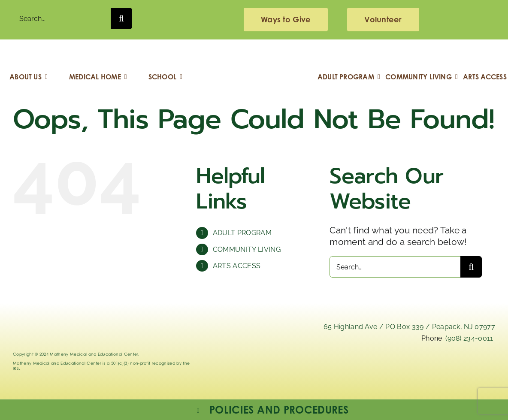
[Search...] (62, 18)
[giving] (286, 20)
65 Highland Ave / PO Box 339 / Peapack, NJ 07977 (409, 327)
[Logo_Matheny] (254, 53)
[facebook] (441, 365)
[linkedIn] (327, 365)
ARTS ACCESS (237, 266)
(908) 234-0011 (469, 338)
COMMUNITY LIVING (247, 249)
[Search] (121, 18)
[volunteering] (383, 20)
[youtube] (479, 365)
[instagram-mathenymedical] (406, 372)
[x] (365, 365)
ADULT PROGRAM (242, 233)
